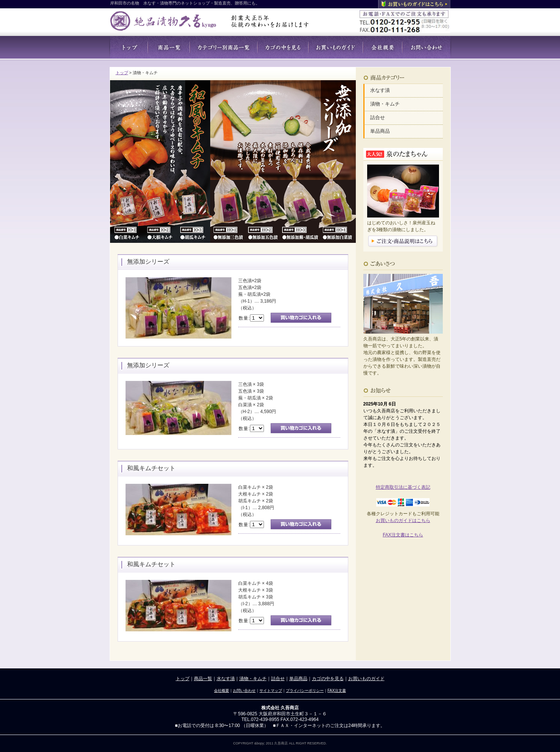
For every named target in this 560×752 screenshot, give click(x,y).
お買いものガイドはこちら (403, 520)
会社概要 (222, 691)
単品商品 (380, 131)
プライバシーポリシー (305, 691)
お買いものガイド (366, 679)
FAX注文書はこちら (403, 535)
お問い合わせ (244, 691)
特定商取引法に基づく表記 (403, 487)
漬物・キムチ (385, 104)
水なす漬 (380, 90)
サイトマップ (271, 691)
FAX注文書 (337, 691)
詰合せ (378, 117)
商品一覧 (203, 679)
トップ (122, 73)
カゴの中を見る (328, 679)
